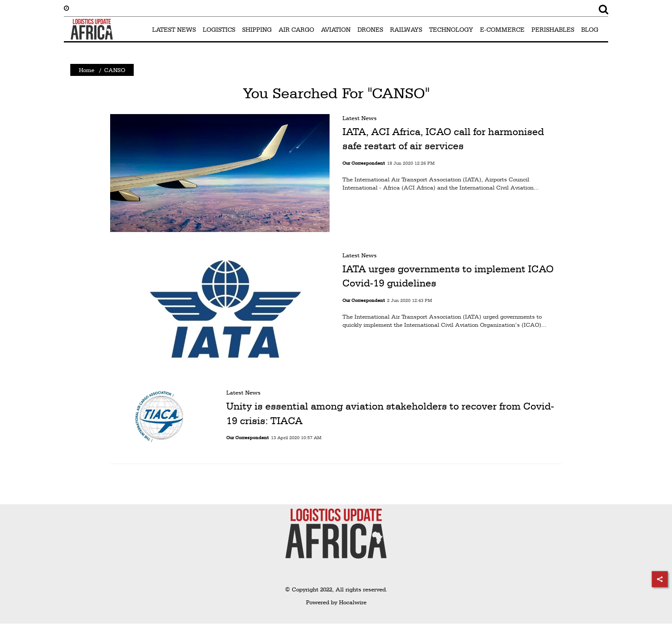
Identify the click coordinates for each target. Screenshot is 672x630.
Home (87, 70)
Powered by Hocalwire (336, 602)
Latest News (360, 118)
